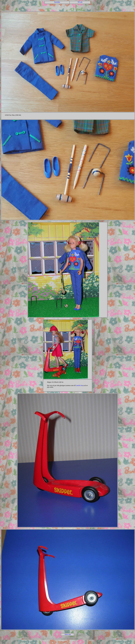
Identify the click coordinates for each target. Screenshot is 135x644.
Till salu (80, 2)
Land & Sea (79, 385)
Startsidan (57, 2)
